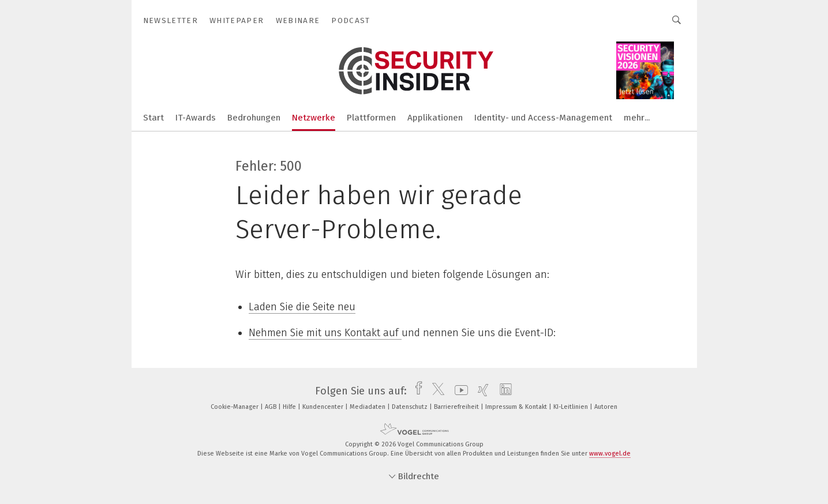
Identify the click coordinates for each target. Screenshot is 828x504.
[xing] (480, 391)
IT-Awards (196, 118)
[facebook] (416, 391)
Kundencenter (324, 407)
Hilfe (290, 407)
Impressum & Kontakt (517, 407)
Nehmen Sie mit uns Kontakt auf (325, 333)
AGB (271, 407)
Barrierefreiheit (457, 407)
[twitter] (435, 391)
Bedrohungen (254, 118)
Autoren (606, 407)
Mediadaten (368, 407)
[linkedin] (503, 391)
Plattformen (371, 118)
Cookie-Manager (235, 407)
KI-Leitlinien (572, 407)
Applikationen (435, 118)
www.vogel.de (610, 454)
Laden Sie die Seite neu (302, 307)
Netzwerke (314, 118)
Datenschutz (411, 407)
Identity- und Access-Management (543, 118)
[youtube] (458, 391)
